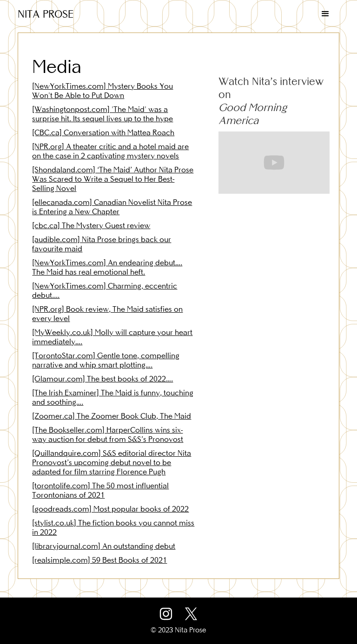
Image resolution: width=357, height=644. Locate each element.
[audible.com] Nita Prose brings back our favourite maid (102, 244)
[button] (325, 14)
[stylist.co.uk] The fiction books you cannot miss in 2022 (113, 527)
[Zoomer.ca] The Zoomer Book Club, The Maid (112, 416)
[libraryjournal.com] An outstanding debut (104, 546)
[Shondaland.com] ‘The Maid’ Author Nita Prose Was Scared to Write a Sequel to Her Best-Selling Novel (113, 179)
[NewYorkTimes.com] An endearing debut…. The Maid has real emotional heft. (107, 267)
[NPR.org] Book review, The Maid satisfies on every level (107, 314)
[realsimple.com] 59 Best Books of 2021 (99, 560)
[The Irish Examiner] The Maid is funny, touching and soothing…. (113, 397)
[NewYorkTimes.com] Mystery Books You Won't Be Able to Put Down (102, 91)
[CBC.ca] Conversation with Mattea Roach (103, 132)
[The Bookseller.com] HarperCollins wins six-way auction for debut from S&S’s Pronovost (108, 434)
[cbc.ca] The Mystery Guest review (91, 225)
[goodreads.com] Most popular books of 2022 (110, 509)
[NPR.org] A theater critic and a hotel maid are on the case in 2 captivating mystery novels (110, 151)
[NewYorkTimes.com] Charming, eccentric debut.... (105, 290)
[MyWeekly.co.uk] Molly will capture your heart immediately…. (112, 337)
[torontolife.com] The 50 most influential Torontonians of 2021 (100, 490)
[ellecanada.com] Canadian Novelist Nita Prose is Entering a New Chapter (112, 207)
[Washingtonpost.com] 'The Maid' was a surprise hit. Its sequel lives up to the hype (102, 114)
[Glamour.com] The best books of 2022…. (102, 379)
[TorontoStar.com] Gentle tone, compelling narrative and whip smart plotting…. (106, 360)
